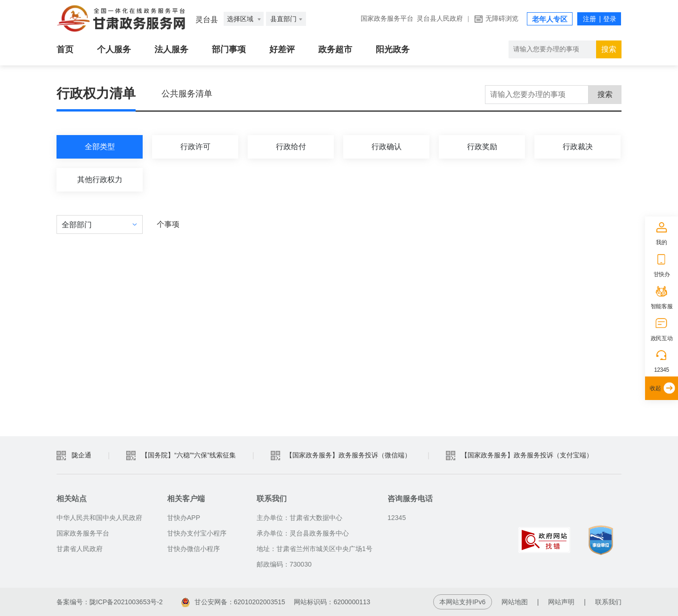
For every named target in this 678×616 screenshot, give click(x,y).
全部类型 (100, 147)
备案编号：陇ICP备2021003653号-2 (110, 602)
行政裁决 (578, 147)
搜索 (605, 94)
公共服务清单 (187, 94)
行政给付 (291, 147)
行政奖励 (482, 147)
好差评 (282, 49)
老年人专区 (550, 19)
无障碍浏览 (502, 19)
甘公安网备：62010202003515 (234, 602)
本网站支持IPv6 (462, 602)
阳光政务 (393, 49)
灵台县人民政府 (440, 19)
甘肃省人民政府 (80, 549)
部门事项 (229, 49)
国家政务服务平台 (387, 19)
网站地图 (515, 602)
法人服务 (171, 49)
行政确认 (387, 147)
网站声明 (561, 602)
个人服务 (114, 49)
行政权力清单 (96, 93)
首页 (65, 49)
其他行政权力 (100, 180)
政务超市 (335, 49)
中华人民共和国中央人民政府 (99, 518)
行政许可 (195, 147)
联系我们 (608, 602)
